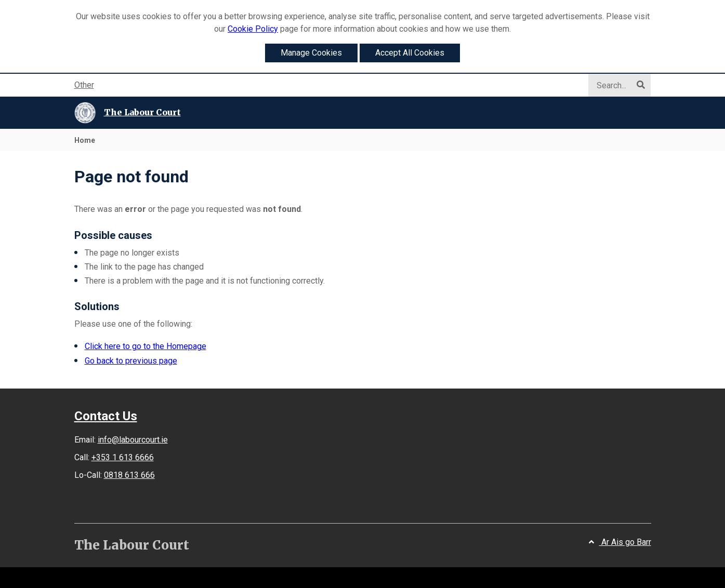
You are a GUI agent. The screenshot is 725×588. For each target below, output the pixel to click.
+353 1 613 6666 (123, 457)
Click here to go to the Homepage (146, 346)
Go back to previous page (131, 361)
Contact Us (106, 416)
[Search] (614, 86)
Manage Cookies (311, 53)
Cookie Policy (253, 29)
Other (84, 85)
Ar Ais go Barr (620, 542)
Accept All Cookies (410, 53)
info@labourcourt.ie (133, 440)
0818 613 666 (129, 475)
